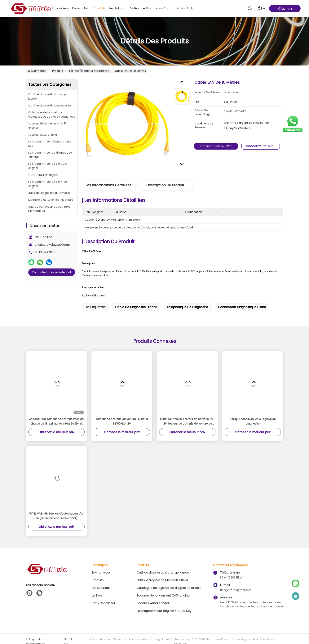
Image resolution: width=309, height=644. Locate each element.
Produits (58, 71)
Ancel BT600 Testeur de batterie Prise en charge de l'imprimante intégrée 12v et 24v (56, 421)
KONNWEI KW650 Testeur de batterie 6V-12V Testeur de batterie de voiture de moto (187, 421)
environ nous (81, 8)
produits (100, 8)
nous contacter (165, 8)
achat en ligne (186, 8)
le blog (147, 8)
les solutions (118, 8)
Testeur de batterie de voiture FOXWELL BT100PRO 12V (122, 421)
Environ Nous (101, 572)
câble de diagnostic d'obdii (136, 307)
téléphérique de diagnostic (187, 307)
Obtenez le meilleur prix (219, 146)
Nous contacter (103, 603)
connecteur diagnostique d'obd (242, 307)
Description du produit (165, 185)
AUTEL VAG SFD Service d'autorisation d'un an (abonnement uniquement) (56, 516)
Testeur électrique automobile (89, 71)
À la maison (60, 8)
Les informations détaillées (109, 185)
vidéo (135, 8)
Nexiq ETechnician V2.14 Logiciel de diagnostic (253, 421)
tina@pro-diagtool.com (52, 245)
